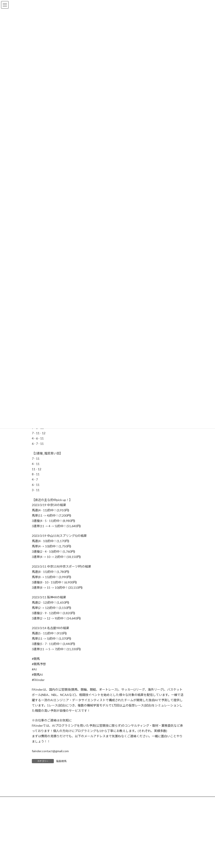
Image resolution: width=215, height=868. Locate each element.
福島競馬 (61, 761)
